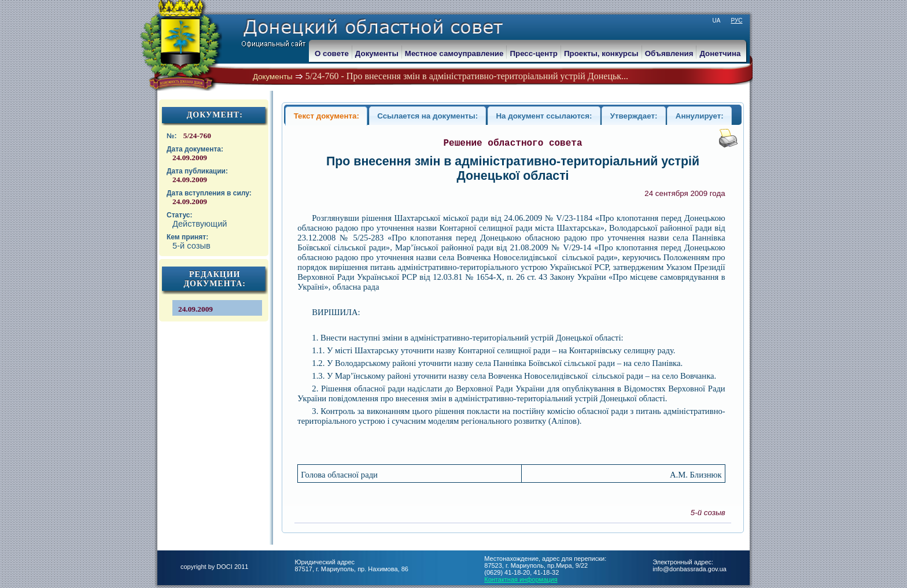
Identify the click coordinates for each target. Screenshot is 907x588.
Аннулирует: (700, 116)
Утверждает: (634, 116)
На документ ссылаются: (544, 116)
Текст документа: (327, 116)
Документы (273, 77)
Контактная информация (521, 579)
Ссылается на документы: (427, 116)
